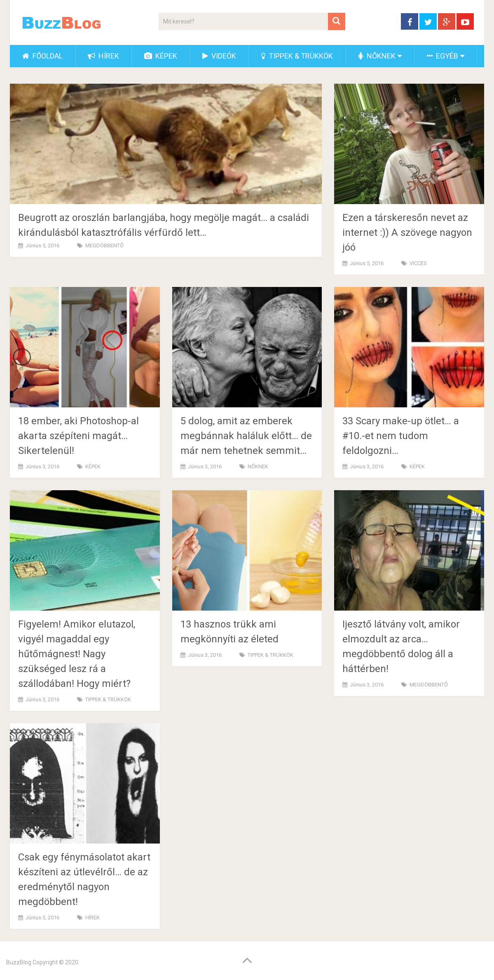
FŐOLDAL (42, 56)
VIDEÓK (219, 56)
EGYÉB (442, 56)
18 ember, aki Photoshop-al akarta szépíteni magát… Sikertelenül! (78, 436)
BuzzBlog (19, 962)
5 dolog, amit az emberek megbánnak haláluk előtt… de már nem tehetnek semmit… (246, 436)
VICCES (418, 263)
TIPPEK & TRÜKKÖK (297, 56)
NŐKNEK (377, 56)
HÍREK (103, 56)
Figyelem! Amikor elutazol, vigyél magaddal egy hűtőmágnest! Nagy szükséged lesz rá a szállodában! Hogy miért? (77, 654)
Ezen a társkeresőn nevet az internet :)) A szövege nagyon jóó (407, 233)
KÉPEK (161, 56)
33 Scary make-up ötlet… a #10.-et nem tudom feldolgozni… (401, 436)
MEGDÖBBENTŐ (104, 246)
